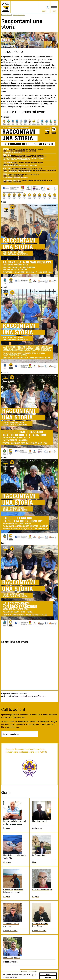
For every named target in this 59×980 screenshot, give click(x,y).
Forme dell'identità (7, 15)
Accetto (48, 974)
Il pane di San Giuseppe (42, 889)
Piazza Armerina (10, 930)
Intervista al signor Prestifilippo (40, 925)
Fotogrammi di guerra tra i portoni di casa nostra (15, 822)
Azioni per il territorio (19, 15)
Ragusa (7, 828)
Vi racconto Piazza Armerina (11, 925)
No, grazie (48, 978)
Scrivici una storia (11, 734)
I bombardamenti (40, 821)
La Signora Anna (39, 855)
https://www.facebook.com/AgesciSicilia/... (28, 696)
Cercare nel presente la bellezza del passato (13, 891)
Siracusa (7, 862)
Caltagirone (37, 828)
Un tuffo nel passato (12, 957)
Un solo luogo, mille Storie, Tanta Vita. (15, 856)
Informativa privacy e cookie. (29, 971)
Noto (34, 862)
